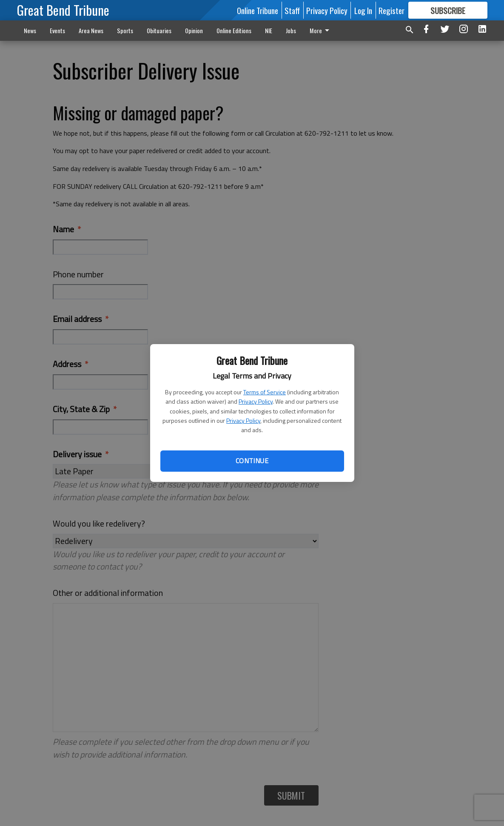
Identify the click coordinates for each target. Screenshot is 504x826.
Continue (252, 461)
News (30, 30)
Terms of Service (265, 392)
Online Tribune (258, 10)
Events (57, 30)
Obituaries (159, 30)
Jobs (291, 30)
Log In (363, 10)
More (321, 30)
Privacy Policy (256, 401)
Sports (125, 30)
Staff (292, 10)
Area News (91, 30)
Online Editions (234, 30)
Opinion (194, 30)
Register (392, 10)
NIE (269, 30)
